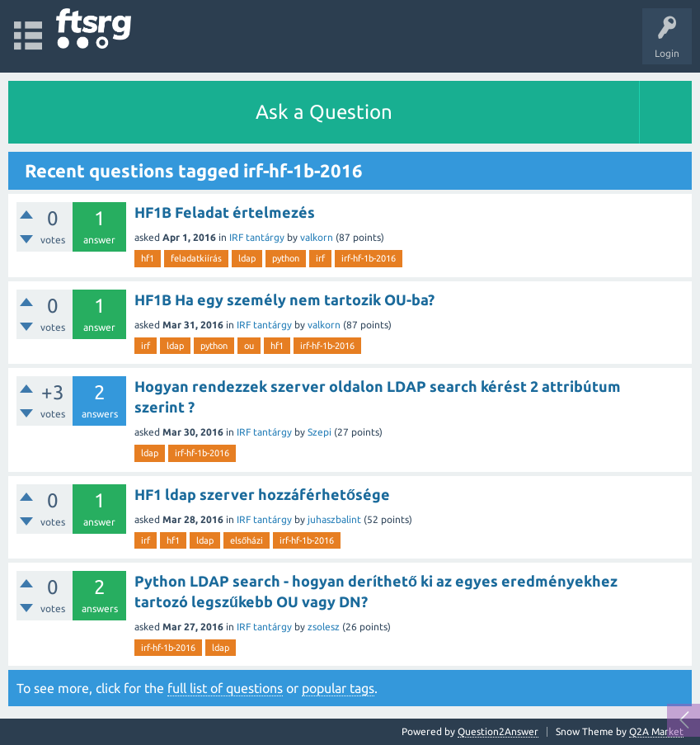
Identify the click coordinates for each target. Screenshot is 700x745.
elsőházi (247, 540)
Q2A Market (656, 731)
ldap (247, 258)
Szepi (319, 432)
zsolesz (324, 627)
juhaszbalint (334, 519)
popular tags (338, 688)
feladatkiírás (196, 258)
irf (320, 258)
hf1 (148, 258)
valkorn (317, 237)
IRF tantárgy (257, 237)
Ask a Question (324, 112)
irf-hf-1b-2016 (369, 258)
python (286, 258)
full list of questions (225, 688)
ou (249, 346)
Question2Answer (498, 731)
